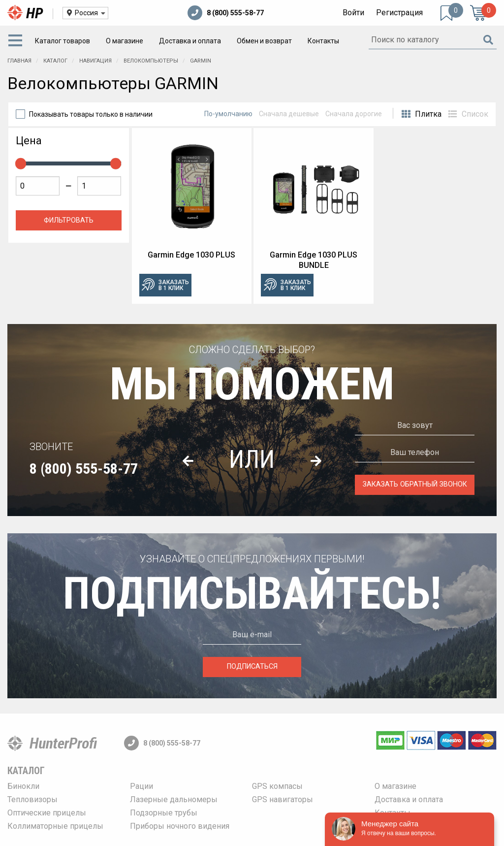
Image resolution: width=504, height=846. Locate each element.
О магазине (125, 41)
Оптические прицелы (47, 813)
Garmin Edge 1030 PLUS (191, 255)
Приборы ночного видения (180, 826)
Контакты (323, 41)
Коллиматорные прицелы (55, 826)
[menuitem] (17, 41)
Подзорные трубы (164, 813)
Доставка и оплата (190, 41)
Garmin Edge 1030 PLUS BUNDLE (314, 260)
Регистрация (399, 13)
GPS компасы (277, 786)
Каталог (26, 771)
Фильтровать (69, 220)
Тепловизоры (32, 799)
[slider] (21, 163)
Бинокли (23, 786)
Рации (142, 786)
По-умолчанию (228, 114)
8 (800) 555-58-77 (226, 13)
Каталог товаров (63, 41)
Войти (353, 13)
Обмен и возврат (264, 41)
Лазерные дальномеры (174, 799)
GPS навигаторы (283, 799)
